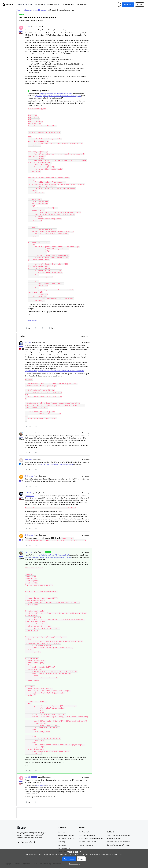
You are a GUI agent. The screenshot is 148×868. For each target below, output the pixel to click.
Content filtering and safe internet (119, 845)
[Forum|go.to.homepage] (8, 4)
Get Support (40, 4)
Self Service (111, 832)
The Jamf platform (85, 832)
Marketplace (62, 845)
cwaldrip (28, 27)
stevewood (28, 433)
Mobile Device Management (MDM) (91, 838)
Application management (87, 842)
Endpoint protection (114, 838)
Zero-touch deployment (87, 835)
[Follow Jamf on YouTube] (27, 842)
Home (18, 10)
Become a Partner (64, 848)
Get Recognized (68, 4)
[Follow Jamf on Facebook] (35, 842)
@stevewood (40, 785)
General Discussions (25, 4)
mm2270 (28, 342)
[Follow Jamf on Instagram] (31, 842)
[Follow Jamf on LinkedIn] (23, 842)
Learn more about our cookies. (112, 854)
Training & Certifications (66, 835)
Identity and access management (118, 835)
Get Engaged (82, 4)
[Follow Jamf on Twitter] (18, 842)
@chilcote (39, 96)
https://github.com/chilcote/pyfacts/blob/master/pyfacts (62, 96)
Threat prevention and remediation (119, 842)
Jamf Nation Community (66, 838)
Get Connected (54, 4)
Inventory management (87, 845)
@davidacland (30, 496)
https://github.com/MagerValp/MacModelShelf (56, 94)
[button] (128, 5)
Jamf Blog (62, 842)
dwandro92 (29, 459)
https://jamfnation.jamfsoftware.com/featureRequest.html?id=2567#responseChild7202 (54, 371)
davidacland (29, 476)
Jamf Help (62, 832)
